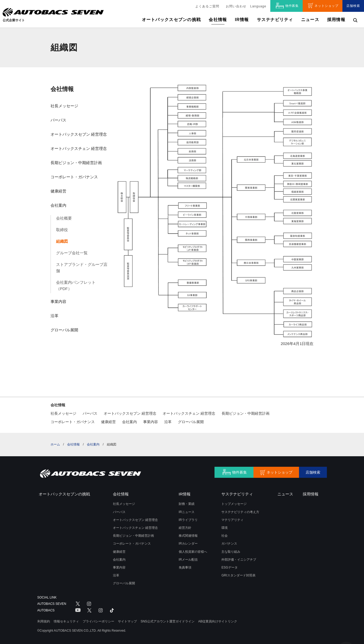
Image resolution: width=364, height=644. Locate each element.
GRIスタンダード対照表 (238, 575)
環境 (225, 528)
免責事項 (185, 567)
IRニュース (187, 512)
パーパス (58, 120)
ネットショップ (326, 6)
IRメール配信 (188, 560)
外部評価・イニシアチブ (239, 560)
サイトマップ (127, 621)
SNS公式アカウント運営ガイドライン (168, 621)
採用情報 (336, 20)
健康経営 (58, 191)
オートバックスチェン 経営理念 (79, 148)
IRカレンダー (188, 544)
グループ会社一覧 (72, 253)
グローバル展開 (64, 330)
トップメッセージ (234, 504)
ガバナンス (229, 544)
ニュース (310, 20)
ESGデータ (229, 567)
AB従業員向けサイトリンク (218, 621)
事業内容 (58, 301)
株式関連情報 (188, 536)
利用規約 (44, 621)
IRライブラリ (188, 520)
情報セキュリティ (66, 621)
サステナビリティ (275, 20)
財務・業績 (187, 504)
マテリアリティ (232, 520)
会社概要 (64, 218)
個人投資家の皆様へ (193, 552)
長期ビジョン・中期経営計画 (76, 163)
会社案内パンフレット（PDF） (76, 285)
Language (258, 6)
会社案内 (58, 205)
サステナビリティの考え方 (240, 512)
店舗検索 (353, 6)
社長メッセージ (64, 106)
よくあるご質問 (207, 6)
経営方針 (185, 528)
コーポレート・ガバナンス (74, 177)
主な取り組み (231, 552)
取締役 (62, 230)
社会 (225, 536)
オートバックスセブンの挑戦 (171, 20)
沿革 (54, 316)
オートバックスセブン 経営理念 (79, 134)
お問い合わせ (236, 6)
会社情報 (62, 89)
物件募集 (292, 6)
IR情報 (242, 20)
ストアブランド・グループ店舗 (82, 268)
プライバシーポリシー (98, 621)
